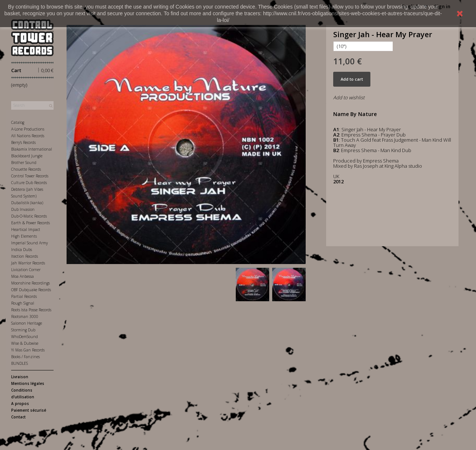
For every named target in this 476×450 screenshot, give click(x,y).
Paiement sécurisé (29, 410)
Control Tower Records (30, 176)
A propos (20, 404)
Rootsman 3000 (25, 316)
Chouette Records (26, 169)
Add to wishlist (349, 97)
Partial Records (24, 296)
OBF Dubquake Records (31, 290)
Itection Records (25, 256)
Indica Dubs (22, 250)
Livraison (20, 377)
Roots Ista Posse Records (31, 310)
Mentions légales (28, 383)
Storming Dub (23, 330)
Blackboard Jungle (27, 156)
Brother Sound (24, 163)
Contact (18, 417)
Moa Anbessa (22, 276)
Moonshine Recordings (30, 283)
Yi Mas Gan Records (28, 350)
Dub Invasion (23, 209)
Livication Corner (26, 270)
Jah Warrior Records (28, 263)
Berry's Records (23, 142)
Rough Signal (23, 303)
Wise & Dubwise (25, 343)
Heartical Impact (26, 229)
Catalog (18, 122)
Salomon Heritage (27, 323)
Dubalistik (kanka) (27, 203)
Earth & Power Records (30, 223)
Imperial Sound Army (30, 243)
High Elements (24, 236)
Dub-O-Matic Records (29, 216)
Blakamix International (32, 149)
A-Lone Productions (28, 129)
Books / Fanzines (25, 357)
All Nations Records (28, 136)
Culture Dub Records (29, 183)
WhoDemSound (25, 337)
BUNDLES (20, 363)
